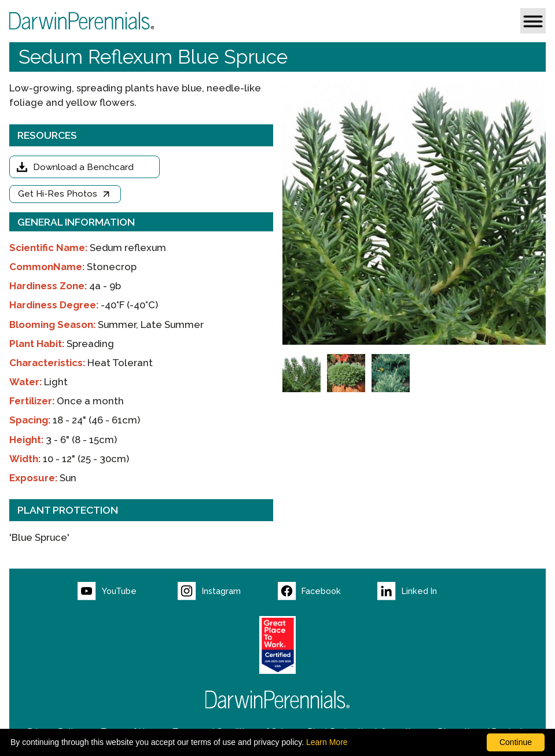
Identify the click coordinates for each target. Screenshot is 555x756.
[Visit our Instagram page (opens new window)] (228, 591)
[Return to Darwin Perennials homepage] (278, 700)
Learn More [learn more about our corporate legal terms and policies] (327, 742)
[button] (533, 21)
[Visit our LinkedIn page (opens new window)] (427, 591)
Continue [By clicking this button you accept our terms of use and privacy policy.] (516, 742)
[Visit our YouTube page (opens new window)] (128, 591)
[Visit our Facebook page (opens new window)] (328, 591)
